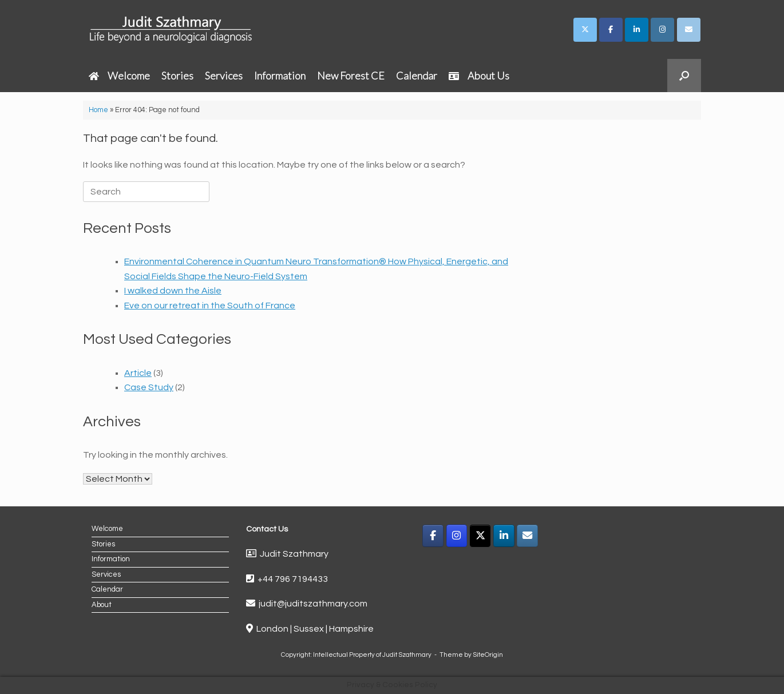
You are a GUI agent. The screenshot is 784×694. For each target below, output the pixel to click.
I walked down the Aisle (173, 291)
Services (224, 76)
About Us (479, 76)
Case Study (149, 387)
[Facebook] (433, 536)
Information (280, 76)
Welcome (119, 76)
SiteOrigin (488, 655)
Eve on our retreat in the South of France (210, 306)
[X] (480, 536)
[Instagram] (457, 536)
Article (138, 373)
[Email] (527, 536)
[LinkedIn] (504, 536)
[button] (684, 76)
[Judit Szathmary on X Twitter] (585, 30)
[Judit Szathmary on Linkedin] (637, 30)
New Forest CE (351, 76)
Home (98, 110)
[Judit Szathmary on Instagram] (662, 30)
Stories (177, 76)
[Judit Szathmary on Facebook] (611, 30)
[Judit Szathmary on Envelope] (689, 30)
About (102, 605)
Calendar (417, 76)
